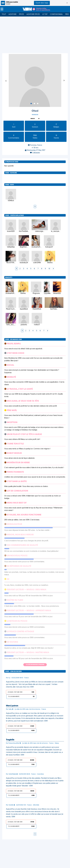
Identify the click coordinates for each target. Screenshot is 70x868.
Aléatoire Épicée (33, 14)
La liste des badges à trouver (35, 665)
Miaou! (33, 119)
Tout (4, 14)
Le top (45, 14)
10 (49, 269)
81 (39, 119)
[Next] (53, 269)
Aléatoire (13, 14)
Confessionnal (56, 14)
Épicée (21, 14)
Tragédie (10, 740)
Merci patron (12, 706)
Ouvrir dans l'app (42, 3)
